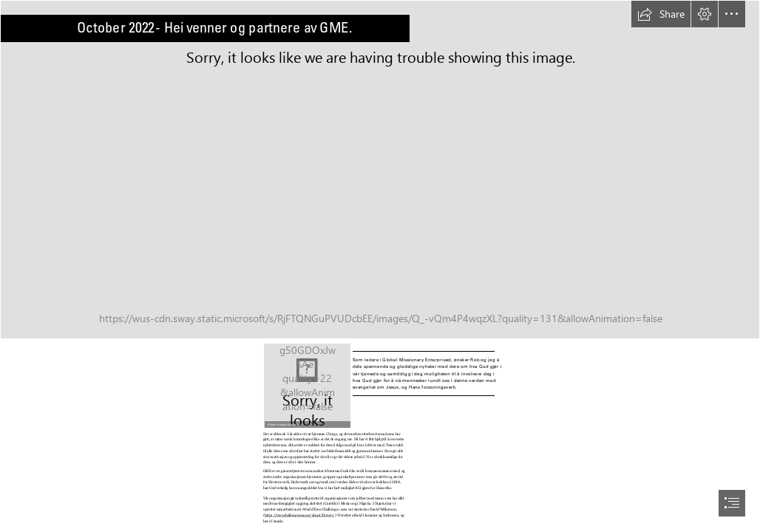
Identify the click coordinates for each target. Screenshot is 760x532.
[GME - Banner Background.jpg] (380, 170)
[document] (380, 266)
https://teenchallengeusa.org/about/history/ (300, 515)
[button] (661, 14)
